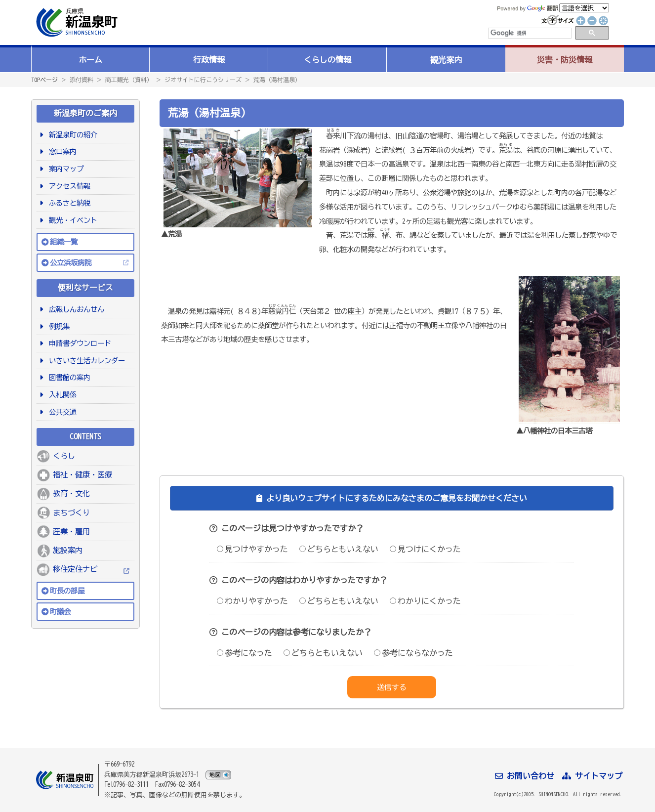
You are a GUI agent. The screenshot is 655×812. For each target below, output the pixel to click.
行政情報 (209, 60)
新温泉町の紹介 (71, 135)
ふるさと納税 (68, 203)
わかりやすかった (252, 601)
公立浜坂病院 (71, 263)
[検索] (529, 33)
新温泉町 (76, 22)
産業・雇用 (71, 532)
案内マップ (64, 169)
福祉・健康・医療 (82, 475)
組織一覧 (64, 242)
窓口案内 (61, 151)
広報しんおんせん (75, 309)
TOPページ (44, 80)
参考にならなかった (413, 653)
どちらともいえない (339, 549)
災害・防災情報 (565, 60)
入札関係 (61, 395)
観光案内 (446, 60)
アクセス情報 (68, 186)
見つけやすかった (252, 549)
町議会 (60, 612)
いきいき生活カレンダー (85, 361)
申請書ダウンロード (78, 343)
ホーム (90, 60)
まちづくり (71, 513)
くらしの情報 (327, 60)
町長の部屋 (67, 591)
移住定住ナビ (75, 569)
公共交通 (61, 412)
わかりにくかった (425, 601)
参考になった (245, 653)
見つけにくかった (425, 549)
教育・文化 (71, 493)
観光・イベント (71, 220)
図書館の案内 (68, 377)
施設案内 (68, 550)
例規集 (58, 326)
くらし (64, 456)
